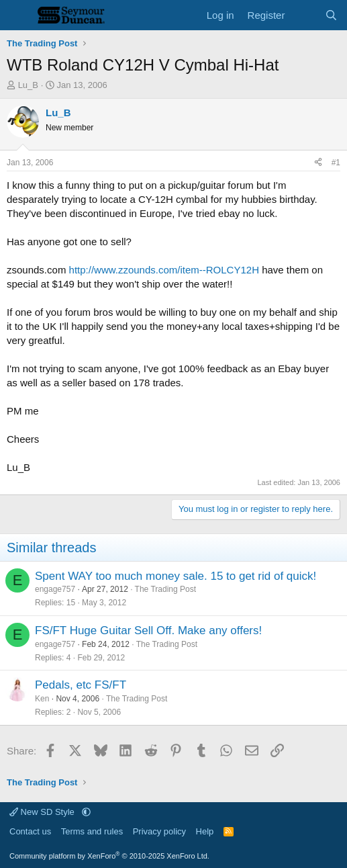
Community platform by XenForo (109, 856)
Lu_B (28, 85)
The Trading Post (165, 589)
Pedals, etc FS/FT (81, 685)
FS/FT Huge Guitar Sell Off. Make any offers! (148, 631)
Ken (42, 699)
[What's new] (304, 15)
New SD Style (43, 812)
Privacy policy (159, 831)
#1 (336, 163)
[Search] (331, 15)
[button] (86, 812)
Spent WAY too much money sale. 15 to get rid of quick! (176, 576)
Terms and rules (92, 831)
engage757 (55, 589)
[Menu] (18, 15)
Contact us (30, 831)
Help (205, 831)
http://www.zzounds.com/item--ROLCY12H (164, 270)
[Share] (318, 163)
